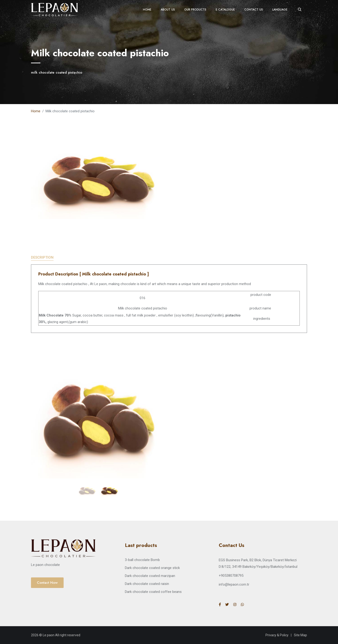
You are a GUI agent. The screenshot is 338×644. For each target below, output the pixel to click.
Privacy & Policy (277, 635)
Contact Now (47, 583)
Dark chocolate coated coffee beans (153, 592)
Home (147, 10)
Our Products (195, 10)
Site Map (300, 635)
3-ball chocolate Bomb (142, 560)
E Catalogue (225, 10)
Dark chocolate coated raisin (147, 584)
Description (42, 257)
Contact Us (254, 10)
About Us (168, 10)
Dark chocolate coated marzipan (150, 576)
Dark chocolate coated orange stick (152, 568)
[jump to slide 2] (109, 490)
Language (280, 10)
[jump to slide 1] (87, 490)
